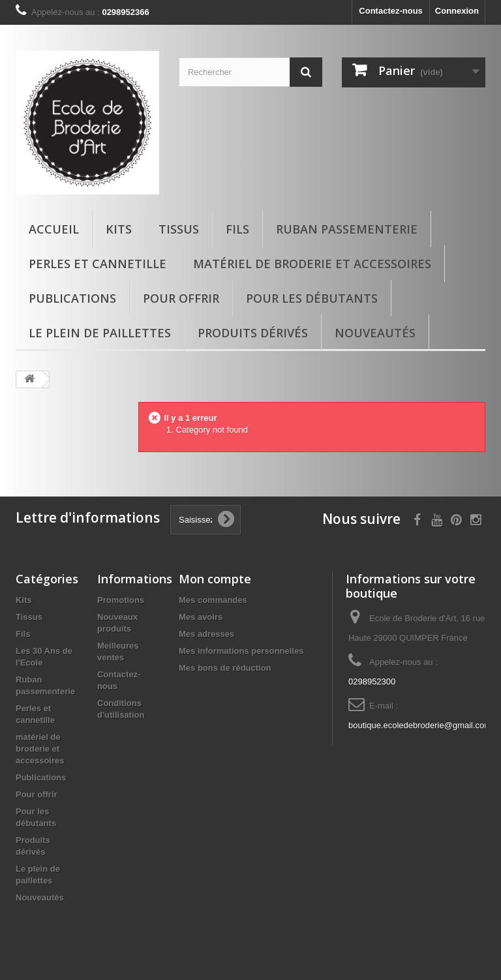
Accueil (54, 229)
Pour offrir (181, 298)
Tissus (179, 229)
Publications (72, 298)
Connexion (457, 11)
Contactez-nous (391, 11)
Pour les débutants (312, 298)
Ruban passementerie (347, 229)
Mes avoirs (201, 617)
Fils (237, 229)
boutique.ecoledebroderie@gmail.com (420, 725)
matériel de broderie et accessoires (312, 264)
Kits (119, 229)
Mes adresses (206, 634)
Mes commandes (213, 600)
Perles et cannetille (98, 264)
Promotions (121, 600)
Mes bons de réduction (225, 668)
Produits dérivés (253, 333)
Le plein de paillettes (100, 333)
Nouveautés (375, 333)
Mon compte (215, 579)
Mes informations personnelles (241, 651)
